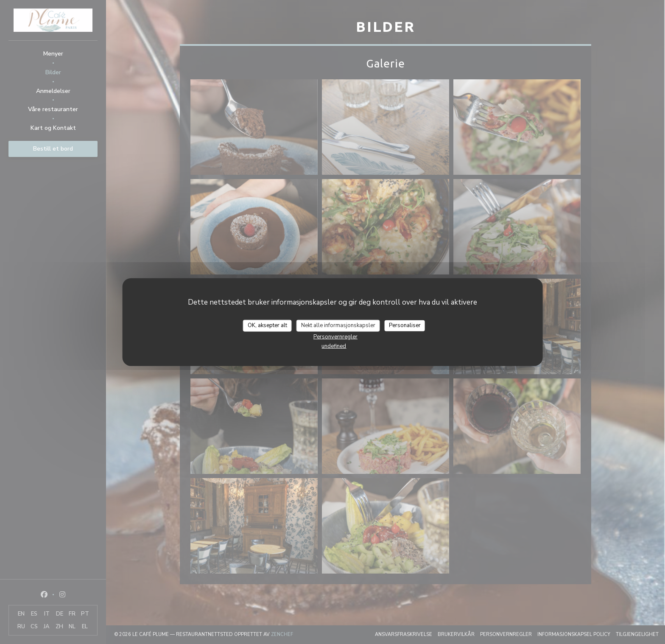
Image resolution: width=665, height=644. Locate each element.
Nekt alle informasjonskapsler (338, 325)
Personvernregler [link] (335, 336)
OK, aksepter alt (267, 325)
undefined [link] (334, 346)
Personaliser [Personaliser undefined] (405, 325)
